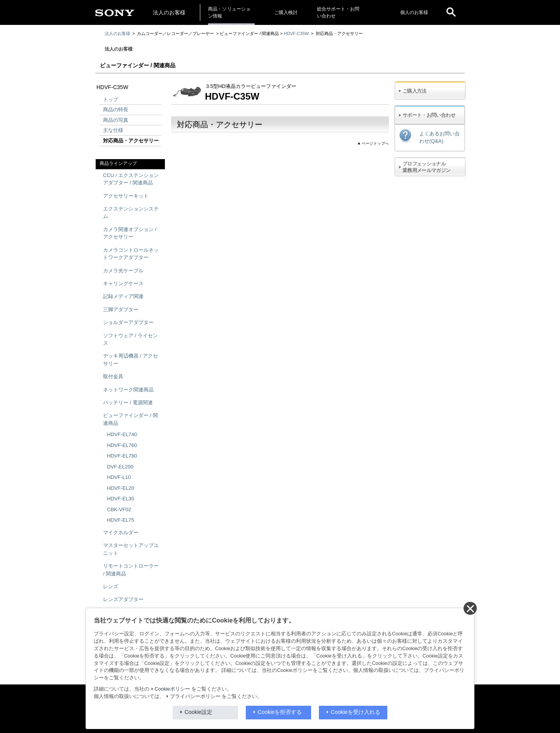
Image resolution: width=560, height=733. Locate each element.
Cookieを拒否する (280, 712)
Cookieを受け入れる (356, 712)
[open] (451, 12)
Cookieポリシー (172, 689)
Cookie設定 (199, 712)
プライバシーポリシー (195, 696)
